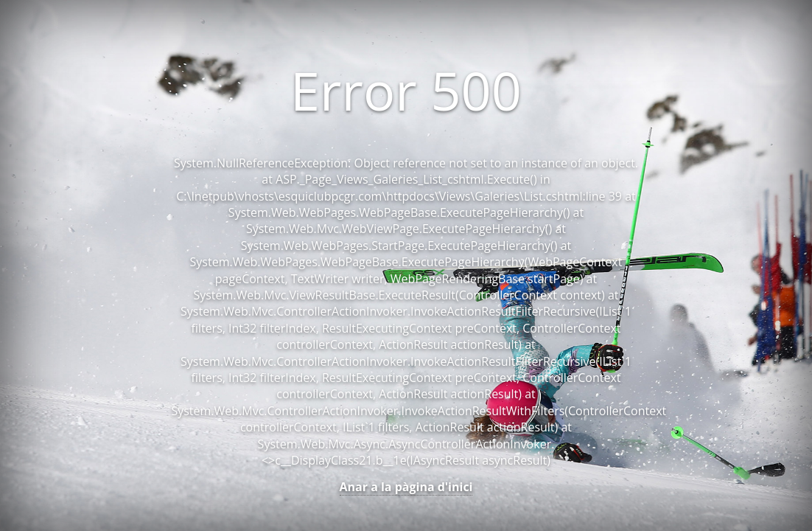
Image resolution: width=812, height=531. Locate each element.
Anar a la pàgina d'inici (406, 487)
